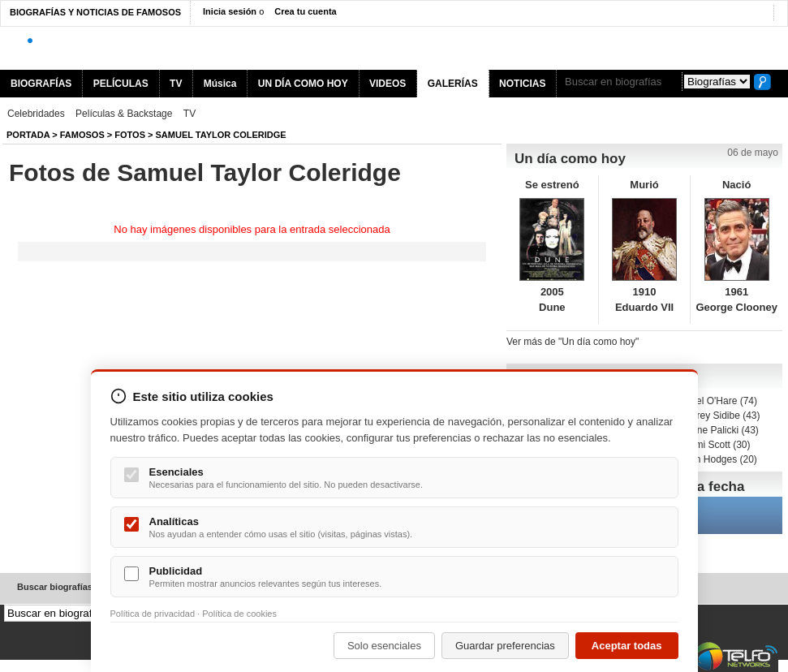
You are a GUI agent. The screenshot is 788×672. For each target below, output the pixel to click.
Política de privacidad (153, 614)
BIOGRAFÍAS (41, 84)
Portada (28, 135)
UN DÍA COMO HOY (303, 84)
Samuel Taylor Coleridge (221, 135)
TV (176, 84)
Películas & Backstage (124, 114)
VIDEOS (388, 84)
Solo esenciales (384, 646)
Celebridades (36, 114)
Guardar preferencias (505, 646)
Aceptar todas (627, 646)
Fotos (130, 135)
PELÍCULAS (121, 84)
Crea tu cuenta (305, 11)
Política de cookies (239, 614)
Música (220, 84)
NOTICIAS (522, 84)
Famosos (82, 135)
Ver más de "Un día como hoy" (573, 342)
